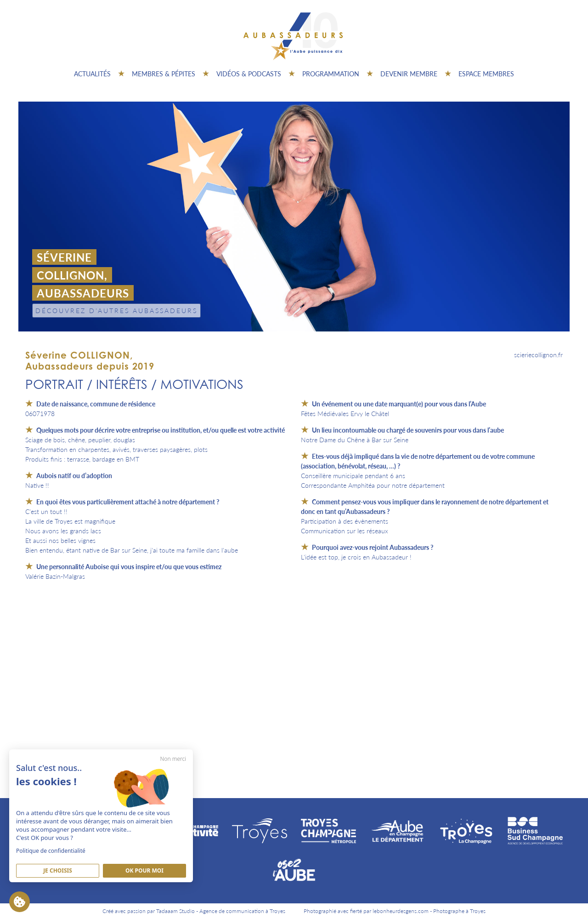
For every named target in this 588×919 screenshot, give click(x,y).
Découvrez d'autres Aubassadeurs (116, 310)
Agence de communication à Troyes (242, 911)
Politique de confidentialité (51, 851)
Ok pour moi (144, 870)
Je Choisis (58, 870)
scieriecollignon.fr (538, 354)
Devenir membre (409, 74)
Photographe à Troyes (459, 911)
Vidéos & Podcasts (249, 74)
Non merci (173, 759)
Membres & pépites (164, 74)
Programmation (331, 74)
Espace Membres (486, 74)
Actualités (92, 74)
